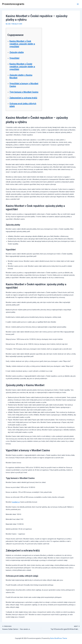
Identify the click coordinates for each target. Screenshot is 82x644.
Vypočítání (14, 58)
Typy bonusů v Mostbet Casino (24, 92)
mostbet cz (16, 502)
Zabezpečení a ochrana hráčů (23, 98)
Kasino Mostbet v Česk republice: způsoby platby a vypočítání (22, 44)
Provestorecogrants (13, 4)
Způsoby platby (17, 52)
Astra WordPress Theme (59, 638)
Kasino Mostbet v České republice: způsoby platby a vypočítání (22, 67)
